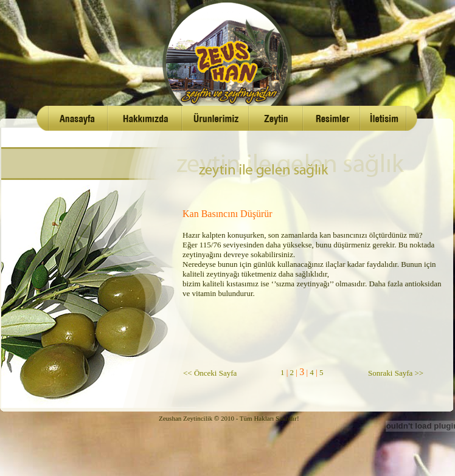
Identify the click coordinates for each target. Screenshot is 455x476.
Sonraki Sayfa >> (396, 373)
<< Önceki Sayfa (210, 373)
